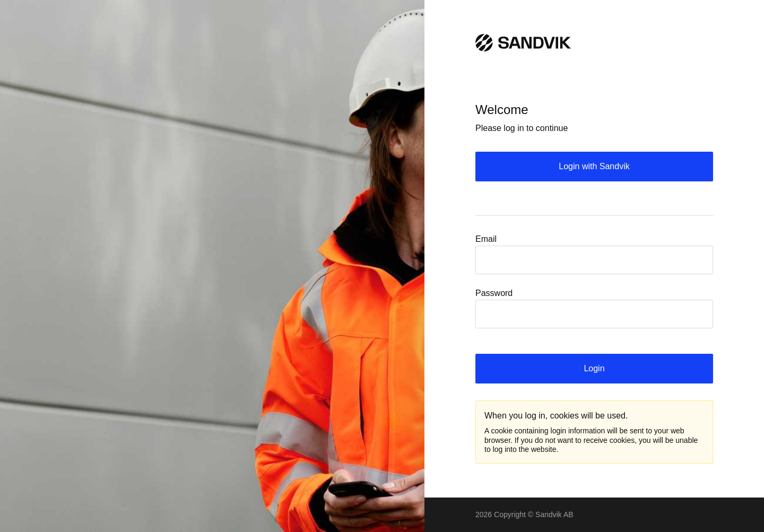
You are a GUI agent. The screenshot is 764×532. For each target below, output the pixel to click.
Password (494, 293)
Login (594, 368)
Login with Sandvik (594, 166)
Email (486, 239)
